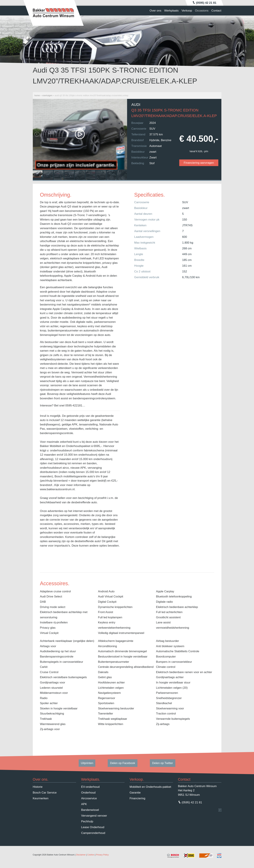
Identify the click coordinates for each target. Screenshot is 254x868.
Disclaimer (81, 855)
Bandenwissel (90, 810)
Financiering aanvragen (199, 163)
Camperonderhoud (93, 833)
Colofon (91, 855)
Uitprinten (87, 763)
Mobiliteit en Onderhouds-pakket (150, 787)
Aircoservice (89, 798)
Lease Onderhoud (93, 827)
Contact (216, 11)
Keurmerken (41, 798)
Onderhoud (88, 793)
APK (84, 804)
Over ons (155, 11)
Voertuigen (47, 95)
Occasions (202, 11)
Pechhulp (87, 821)
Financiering (138, 798)
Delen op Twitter (163, 763)
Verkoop (187, 11)
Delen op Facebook (123, 763)
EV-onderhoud (90, 787)
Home (37, 95)
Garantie (135, 793)
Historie (38, 787)
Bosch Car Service (45, 793)
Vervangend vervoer (94, 816)
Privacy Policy (102, 855)
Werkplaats (171, 11)
